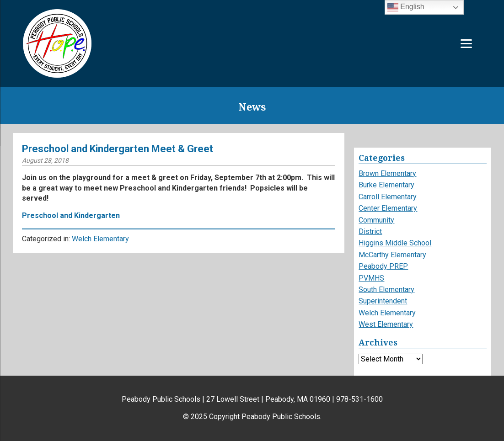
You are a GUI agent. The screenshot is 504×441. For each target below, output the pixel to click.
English (406, 7)
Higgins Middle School (395, 243)
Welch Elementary (100, 239)
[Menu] (466, 44)
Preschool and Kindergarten (71, 215)
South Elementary (386, 290)
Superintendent (383, 301)
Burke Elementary (386, 185)
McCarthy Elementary (392, 255)
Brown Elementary (387, 173)
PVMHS (371, 278)
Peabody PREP (383, 266)
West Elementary (386, 324)
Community (376, 220)
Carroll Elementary (388, 197)
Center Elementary (388, 208)
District (370, 231)
